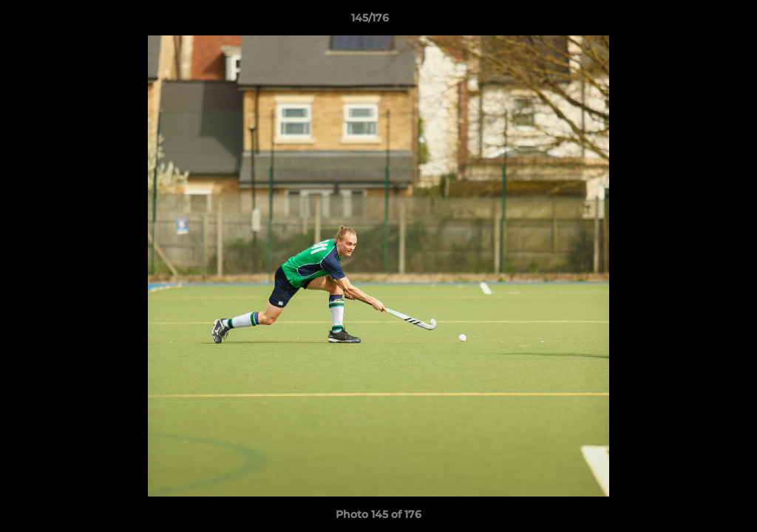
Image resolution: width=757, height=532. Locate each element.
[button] (695, 21)
